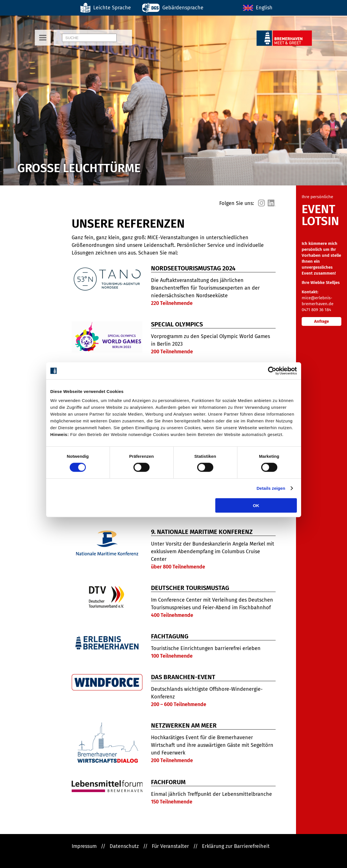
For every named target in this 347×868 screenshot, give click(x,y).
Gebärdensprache (183, 8)
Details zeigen (271, 488)
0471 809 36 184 (316, 310)
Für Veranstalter (170, 846)
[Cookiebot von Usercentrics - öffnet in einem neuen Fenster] (272, 371)
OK (256, 505)
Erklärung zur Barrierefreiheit (236, 846)
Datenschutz (124, 846)
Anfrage (322, 321)
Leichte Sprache (112, 8)
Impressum (84, 846)
